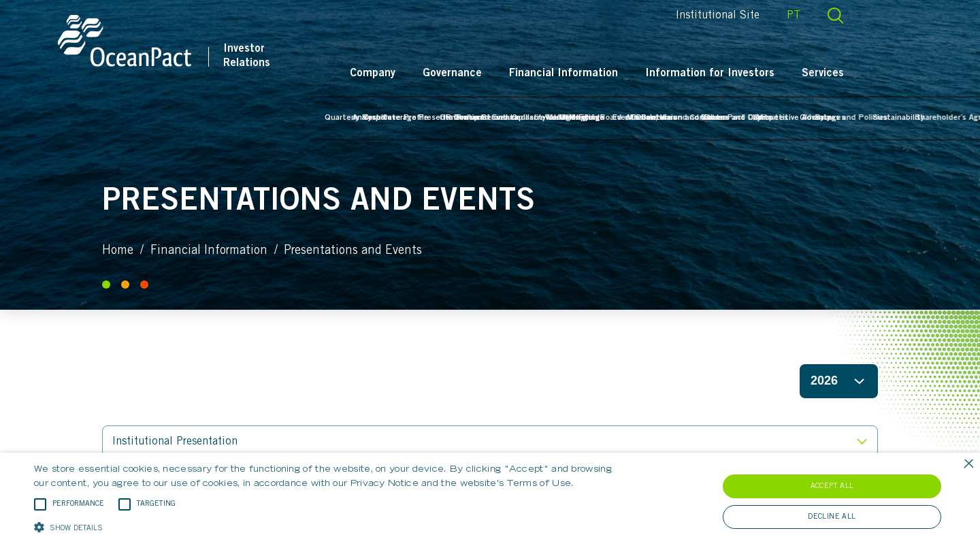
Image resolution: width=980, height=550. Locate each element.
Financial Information (608, 74)
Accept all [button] (832, 486)
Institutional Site (762, 16)
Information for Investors (754, 74)
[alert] (490, 501)
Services (867, 74)
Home (118, 251)
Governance (496, 74)
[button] (330, 527)
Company (417, 74)
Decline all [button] (832, 517)
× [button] (968, 465)
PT (838, 16)
